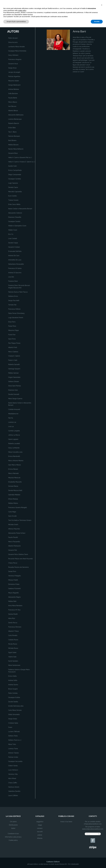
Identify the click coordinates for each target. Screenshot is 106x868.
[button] (102, 846)
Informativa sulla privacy (13, 837)
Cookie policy (13, 840)
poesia (40, 835)
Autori (13, 828)
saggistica (40, 822)
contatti (93, 816)
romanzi (40, 828)
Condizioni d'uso (13, 834)
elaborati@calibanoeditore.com (93, 829)
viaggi (40, 825)
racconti (40, 832)
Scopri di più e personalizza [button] (16, 862)
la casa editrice (13, 816)
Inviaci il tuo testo (66, 822)
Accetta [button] (97, 862)
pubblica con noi (66, 816)
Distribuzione (13, 825)
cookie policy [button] (22, 851)
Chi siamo (13, 822)
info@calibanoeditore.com (93, 824)
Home (48, 26)
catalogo (40, 816)
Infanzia (40, 838)
